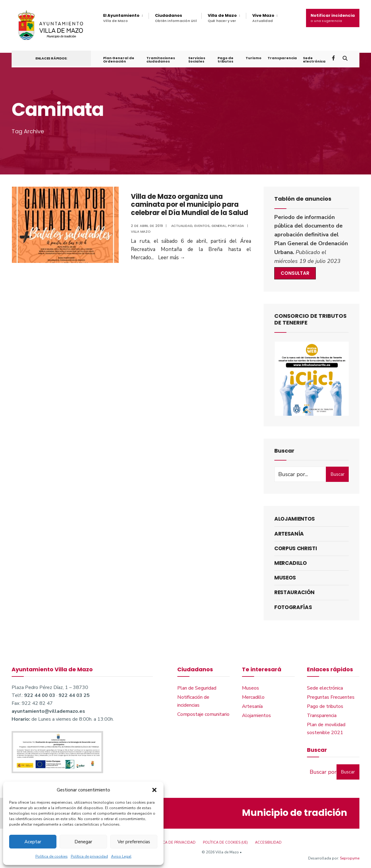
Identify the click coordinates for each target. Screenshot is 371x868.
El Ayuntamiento (121, 18)
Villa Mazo (140, 232)
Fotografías (293, 608)
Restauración (294, 593)
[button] (154, 790)
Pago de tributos (225, 61)
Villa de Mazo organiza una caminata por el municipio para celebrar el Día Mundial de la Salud (189, 205)
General (219, 226)
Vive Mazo (263, 18)
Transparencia (282, 59)
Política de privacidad (89, 856)
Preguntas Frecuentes (331, 698)
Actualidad (182, 226)
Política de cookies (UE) (225, 843)
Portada (236, 226)
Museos (285, 578)
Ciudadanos (176, 18)
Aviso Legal (121, 856)
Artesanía (289, 534)
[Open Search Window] (345, 59)
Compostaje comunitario (203, 715)
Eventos (202, 226)
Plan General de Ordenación (119, 61)
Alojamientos (295, 519)
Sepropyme (350, 859)
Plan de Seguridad (197, 688)
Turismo (253, 59)
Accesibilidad (268, 843)
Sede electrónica (314, 61)
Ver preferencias (134, 842)
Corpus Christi (295, 549)
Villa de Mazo (222, 18)
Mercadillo (291, 563)
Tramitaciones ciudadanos (160, 61)
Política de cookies (52, 856)
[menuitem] (126, 18)
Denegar (83, 842)
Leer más (171, 258)
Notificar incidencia (333, 18)
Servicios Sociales (197, 61)
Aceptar (33, 842)
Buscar (337, 475)
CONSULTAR (295, 274)
